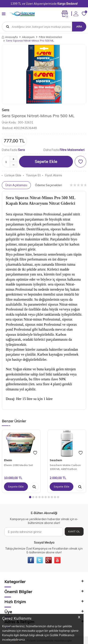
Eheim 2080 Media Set (18, 465)
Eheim (8, 460)
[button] (30, 497)
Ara (79, 26)
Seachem (56, 460)
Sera (5, 110)
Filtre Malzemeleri (50, 37)
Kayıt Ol (74, 531)
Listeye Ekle (12, 175)
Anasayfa (10, 37)
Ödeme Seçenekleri (49, 185)
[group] (44, 74)
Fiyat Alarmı (52, 175)
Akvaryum (28, 37)
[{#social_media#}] (31, 560)
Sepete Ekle (46, 162)
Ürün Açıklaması (16, 185)
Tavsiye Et (32, 175)
